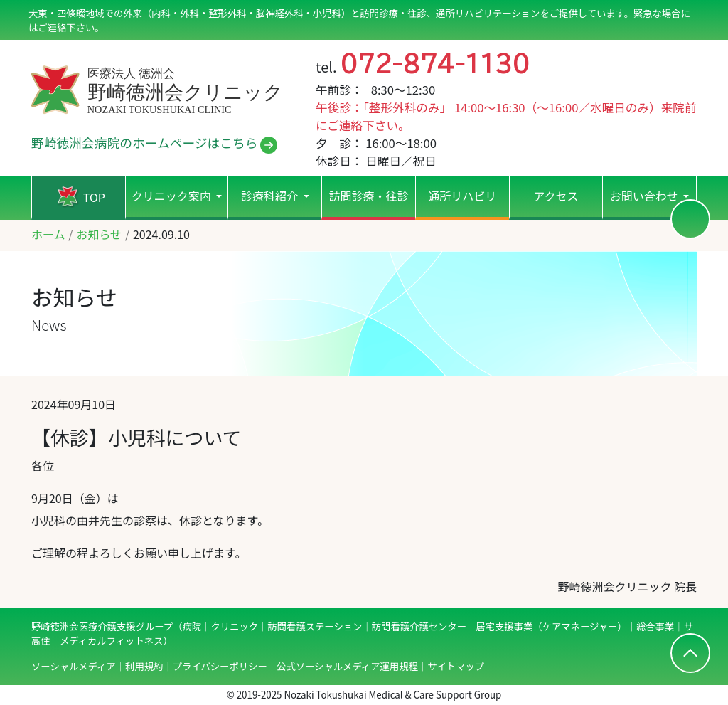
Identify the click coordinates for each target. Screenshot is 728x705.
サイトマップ (456, 666)
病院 (192, 626)
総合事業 (655, 626)
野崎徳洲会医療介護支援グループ (102, 626)
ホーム (48, 234)
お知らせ (99, 234)
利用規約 (144, 666)
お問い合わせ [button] (646, 196)
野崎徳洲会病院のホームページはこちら (145, 142)
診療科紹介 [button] (271, 196)
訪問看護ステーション (315, 626)
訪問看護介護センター (419, 626)
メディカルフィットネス (111, 641)
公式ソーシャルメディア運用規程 (347, 666)
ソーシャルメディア (74, 666)
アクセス (556, 196)
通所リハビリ (462, 196)
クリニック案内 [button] (173, 196)
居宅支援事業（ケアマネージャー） (551, 626)
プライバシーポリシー (220, 666)
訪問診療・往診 (368, 196)
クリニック (234, 626)
